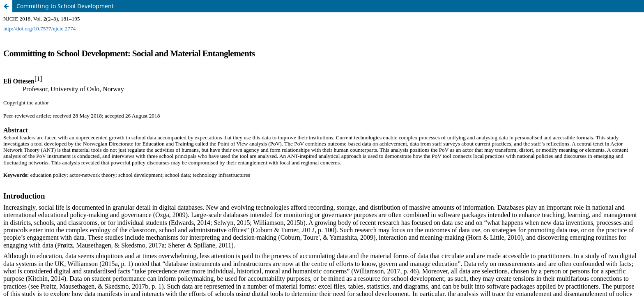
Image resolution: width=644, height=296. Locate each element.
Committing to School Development (65, 6)
